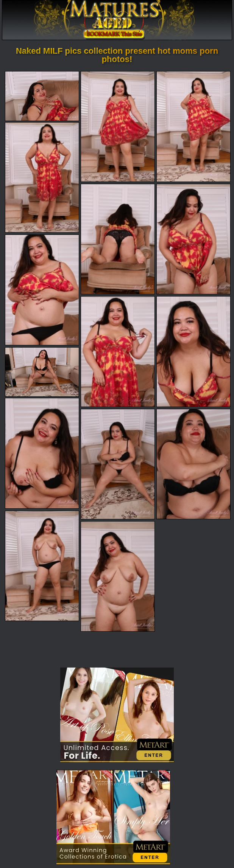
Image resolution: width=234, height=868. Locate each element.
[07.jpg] (42, 290)
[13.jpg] (193, 464)
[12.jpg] (118, 464)
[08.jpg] (118, 351)
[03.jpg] (193, 126)
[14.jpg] (42, 566)
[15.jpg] (118, 576)
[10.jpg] (42, 372)
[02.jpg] (118, 126)
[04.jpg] (42, 177)
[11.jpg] (42, 453)
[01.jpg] (42, 96)
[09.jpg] (193, 351)
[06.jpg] (193, 239)
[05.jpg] (118, 239)
